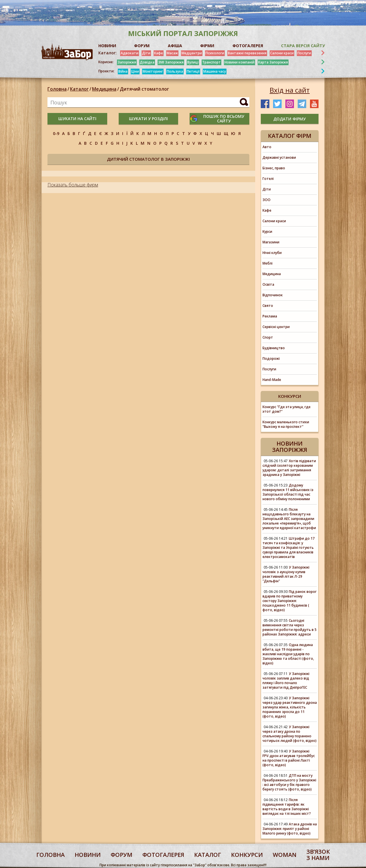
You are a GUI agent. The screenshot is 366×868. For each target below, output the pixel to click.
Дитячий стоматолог (144, 89)
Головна (57, 89)
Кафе (159, 53)
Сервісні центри (276, 327)
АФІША (175, 46)
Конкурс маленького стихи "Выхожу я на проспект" (286, 424)
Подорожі (271, 358)
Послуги (304, 53)
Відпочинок (273, 295)
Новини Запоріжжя (290, 447)
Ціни (135, 71)
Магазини (271, 242)
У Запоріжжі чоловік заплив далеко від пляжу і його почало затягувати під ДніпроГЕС (286, 681)
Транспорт (211, 62)
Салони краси (282, 53)
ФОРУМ (142, 46)
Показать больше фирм (73, 185)
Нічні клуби (272, 253)
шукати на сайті (77, 119)
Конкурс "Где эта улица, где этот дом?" (287, 409)
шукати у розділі (148, 119)
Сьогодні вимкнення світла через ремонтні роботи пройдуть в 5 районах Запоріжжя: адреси (290, 627)
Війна (123, 71)
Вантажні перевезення (247, 53)
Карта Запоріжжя (273, 62)
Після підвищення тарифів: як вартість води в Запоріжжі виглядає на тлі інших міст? (287, 807)
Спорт (268, 337)
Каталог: (108, 53)
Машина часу (215, 71)
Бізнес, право (274, 168)
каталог (208, 855)
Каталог (79, 89)
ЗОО (266, 200)
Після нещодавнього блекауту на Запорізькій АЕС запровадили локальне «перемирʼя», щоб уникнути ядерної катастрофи (289, 519)
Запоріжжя (127, 62)
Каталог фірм (290, 136)
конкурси (247, 855)
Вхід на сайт (290, 90)
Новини (88, 855)
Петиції (193, 71)
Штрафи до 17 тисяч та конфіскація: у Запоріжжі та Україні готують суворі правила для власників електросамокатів (289, 548)
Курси (267, 232)
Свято (268, 306)
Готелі (268, 179)
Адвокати (130, 53)
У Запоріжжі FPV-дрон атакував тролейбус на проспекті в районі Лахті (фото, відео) (289, 758)
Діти (146, 53)
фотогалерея (163, 855)
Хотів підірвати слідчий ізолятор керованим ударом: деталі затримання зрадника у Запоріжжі (289, 468)
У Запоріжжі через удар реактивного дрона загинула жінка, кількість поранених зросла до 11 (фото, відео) (290, 707)
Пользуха (175, 71)
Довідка (147, 62)
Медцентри (192, 53)
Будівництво (274, 348)
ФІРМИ (207, 46)
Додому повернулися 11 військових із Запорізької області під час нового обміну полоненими (288, 492)
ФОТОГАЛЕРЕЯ (248, 46)
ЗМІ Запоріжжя (171, 62)
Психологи (215, 53)
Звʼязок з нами (318, 855)
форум (122, 855)
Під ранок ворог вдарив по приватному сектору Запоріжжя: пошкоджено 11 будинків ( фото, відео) (290, 601)
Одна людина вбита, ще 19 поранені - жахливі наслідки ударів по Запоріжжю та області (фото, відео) (288, 654)
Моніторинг (153, 71)
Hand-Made (272, 380)
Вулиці (193, 62)
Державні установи (279, 157)
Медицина (104, 89)
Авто (267, 147)
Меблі (267, 263)
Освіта (268, 284)
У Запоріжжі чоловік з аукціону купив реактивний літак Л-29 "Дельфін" (286, 574)
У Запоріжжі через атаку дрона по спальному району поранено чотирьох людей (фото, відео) (290, 734)
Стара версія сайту (303, 46)
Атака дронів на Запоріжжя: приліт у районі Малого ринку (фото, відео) (290, 829)
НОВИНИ (107, 46)
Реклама (270, 316)
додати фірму (290, 119)
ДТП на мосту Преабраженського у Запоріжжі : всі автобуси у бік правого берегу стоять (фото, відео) (289, 782)
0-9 (56, 133)
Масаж (172, 53)
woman (285, 855)
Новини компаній (239, 62)
